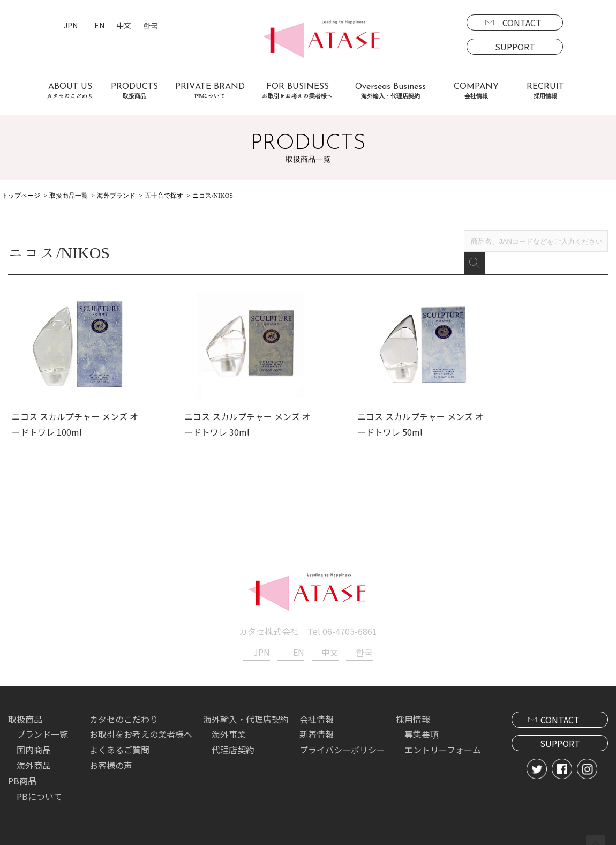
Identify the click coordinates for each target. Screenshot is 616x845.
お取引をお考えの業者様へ (141, 722)
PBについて (39, 784)
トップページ (21, 196)
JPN (71, 26)
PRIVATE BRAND (210, 91)
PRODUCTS (134, 91)
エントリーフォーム (443, 738)
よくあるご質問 (119, 738)
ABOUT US (70, 91)
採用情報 (413, 707)
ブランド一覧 (42, 722)
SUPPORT (515, 47)
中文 (124, 26)
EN (99, 26)
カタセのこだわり (124, 707)
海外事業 (229, 722)
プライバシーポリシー (342, 738)
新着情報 (317, 722)
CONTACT (522, 23)
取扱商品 (25, 707)
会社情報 (317, 707)
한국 (151, 26)
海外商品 (34, 753)
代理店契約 (233, 738)
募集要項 (422, 722)
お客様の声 (111, 753)
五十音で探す (164, 196)
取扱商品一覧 (69, 196)
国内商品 (34, 738)
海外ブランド (116, 196)
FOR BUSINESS (297, 91)
